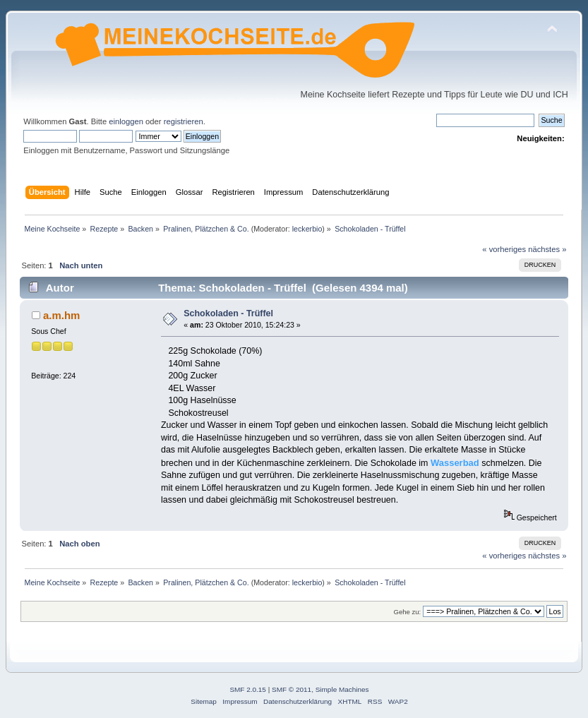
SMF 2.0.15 (248, 689)
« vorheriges (504, 249)
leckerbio (307, 229)
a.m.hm (61, 315)
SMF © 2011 (292, 689)
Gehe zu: (408, 612)
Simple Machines (342, 689)
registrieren (184, 121)
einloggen (126, 121)
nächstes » (547, 249)
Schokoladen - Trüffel (228, 313)
